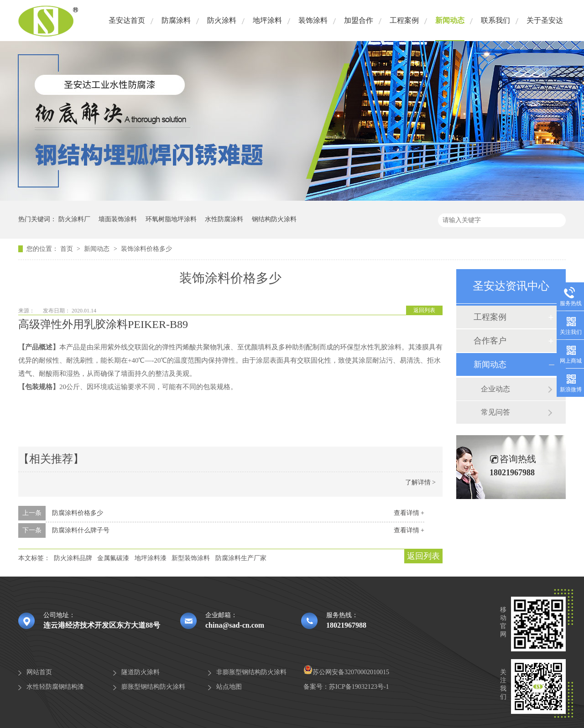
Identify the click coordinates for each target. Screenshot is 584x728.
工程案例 (404, 20)
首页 (68, 249)
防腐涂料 (176, 20)
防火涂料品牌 (73, 558)
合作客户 (490, 341)
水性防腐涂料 (224, 219)
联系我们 (495, 20)
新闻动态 (450, 20)
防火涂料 (222, 20)
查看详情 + (409, 513)
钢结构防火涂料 (274, 219)
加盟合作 (359, 20)
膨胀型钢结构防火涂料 (153, 687)
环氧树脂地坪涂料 (171, 219)
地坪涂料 (267, 20)
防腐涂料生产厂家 (241, 558)
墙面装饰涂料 (118, 219)
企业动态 (495, 389)
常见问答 (495, 412)
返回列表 (424, 310)
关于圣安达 (545, 20)
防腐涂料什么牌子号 (81, 530)
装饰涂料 (313, 20)
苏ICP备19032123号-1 (359, 687)
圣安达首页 (127, 20)
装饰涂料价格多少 (146, 249)
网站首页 (39, 672)
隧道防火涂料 (141, 672)
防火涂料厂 (74, 219)
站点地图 (229, 687)
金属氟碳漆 (113, 558)
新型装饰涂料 (191, 558)
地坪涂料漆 (151, 558)
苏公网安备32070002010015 (346, 672)
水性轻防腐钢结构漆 (55, 687)
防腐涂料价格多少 (78, 513)
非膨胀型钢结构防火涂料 (251, 672)
